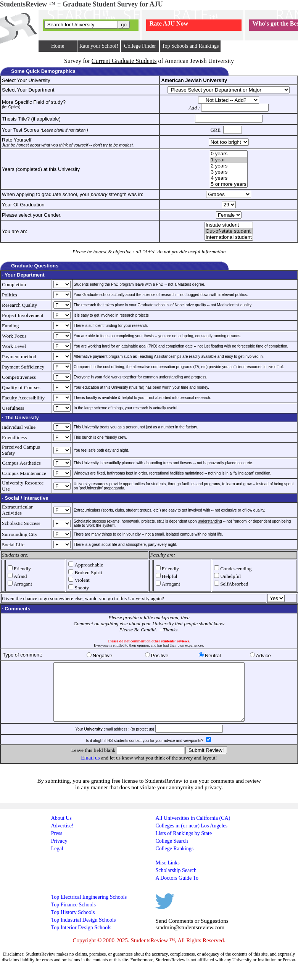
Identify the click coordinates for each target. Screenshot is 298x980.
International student (229, 237)
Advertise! (62, 837)
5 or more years (229, 184)
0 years (229, 154)
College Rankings (174, 860)
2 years (229, 166)
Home (58, 46)
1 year (229, 160)
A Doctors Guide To (177, 889)
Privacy (59, 852)
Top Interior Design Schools (81, 939)
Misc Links (167, 874)
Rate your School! (99, 46)
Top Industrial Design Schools (84, 931)
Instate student (229, 225)
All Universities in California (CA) (193, 830)
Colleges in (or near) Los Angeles (191, 837)
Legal (57, 860)
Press (57, 845)
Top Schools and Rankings (190, 46)
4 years (229, 178)
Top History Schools (73, 924)
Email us (90, 769)
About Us (61, 830)
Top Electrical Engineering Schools (89, 908)
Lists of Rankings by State (184, 845)
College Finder (140, 46)
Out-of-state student (229, 231)
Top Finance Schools (73, 916)
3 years (229, 172)
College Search (172, 852)
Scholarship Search (176, 882)
